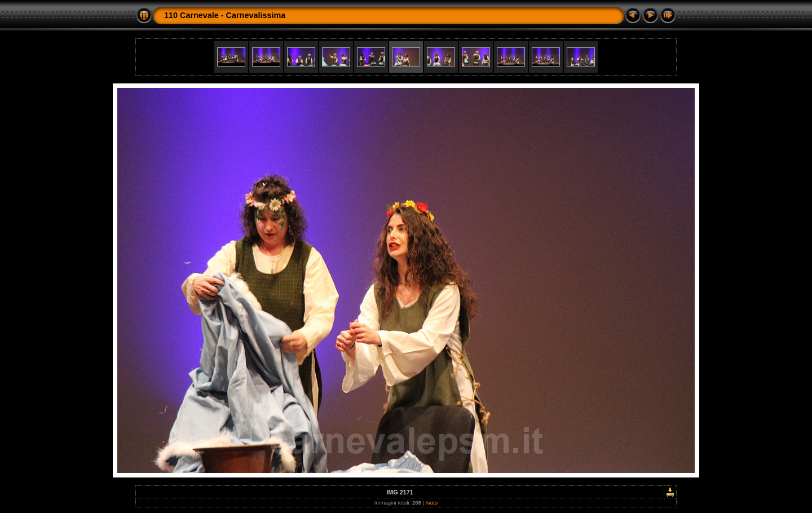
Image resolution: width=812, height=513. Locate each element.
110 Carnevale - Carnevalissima (225, 15)
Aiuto (431, 503)
